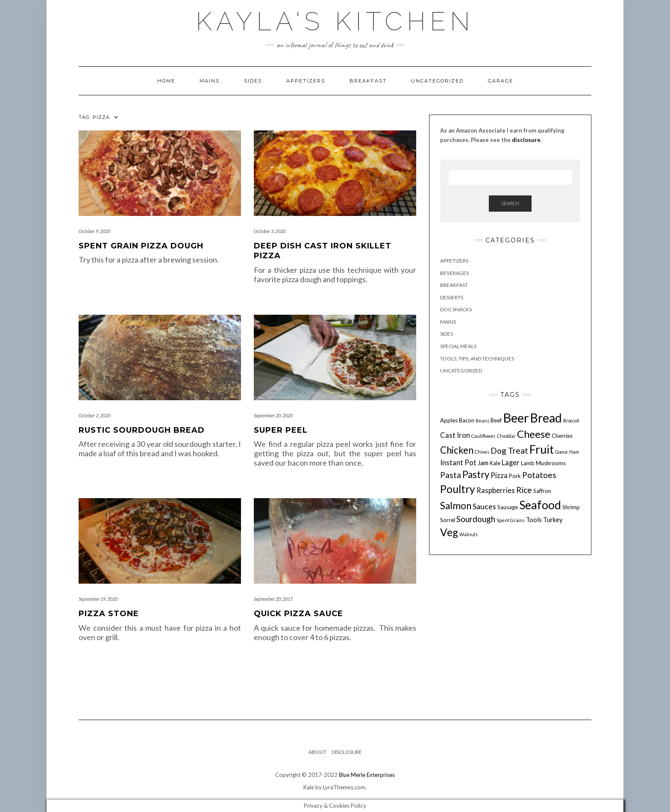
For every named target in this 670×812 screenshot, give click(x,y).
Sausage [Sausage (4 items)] (508, 507)
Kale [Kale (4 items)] (495, 463)
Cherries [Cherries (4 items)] (562, 436)
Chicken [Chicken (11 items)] (457, 450)
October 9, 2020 (94, 231)
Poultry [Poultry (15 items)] (458, 489)
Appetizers (306, 81)
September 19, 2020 (98, 599)
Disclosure (347, 752)
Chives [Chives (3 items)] (482, 452)
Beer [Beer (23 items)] (516, 418)
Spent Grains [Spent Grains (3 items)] (511, 520)
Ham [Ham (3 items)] (574, 452)
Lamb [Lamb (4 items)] (528, 463)
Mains (210, 81)
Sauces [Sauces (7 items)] (484, 506)
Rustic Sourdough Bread (142, 430)
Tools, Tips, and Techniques (477, 359)
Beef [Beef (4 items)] (496, 420)
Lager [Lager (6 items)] (511, 463)
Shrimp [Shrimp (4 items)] (571, 507)
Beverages (454, 273)
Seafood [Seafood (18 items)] (540, 505)
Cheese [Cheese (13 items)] (534, 434)
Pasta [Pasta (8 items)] (451, 475)
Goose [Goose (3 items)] (561, 452)
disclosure (526, 140)
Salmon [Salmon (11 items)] (456, 506)
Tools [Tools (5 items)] (534, 520)
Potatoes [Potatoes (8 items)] (539, 475)
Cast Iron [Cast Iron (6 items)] (455, 435)
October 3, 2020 (270, 231)
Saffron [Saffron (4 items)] (542, 491)
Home (166, 81)
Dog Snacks (456, 309)
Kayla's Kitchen (335, 21)
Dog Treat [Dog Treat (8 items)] (509, 450)
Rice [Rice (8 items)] (524, 490)
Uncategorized (437, 81)
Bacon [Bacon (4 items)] (467, 420)
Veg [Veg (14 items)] (449, 532)
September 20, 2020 (273, 415)
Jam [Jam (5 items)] (483, 463)
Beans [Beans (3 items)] (482, 421)
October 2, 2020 (94, 415)
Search (510, 203)
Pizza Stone (109, 614)
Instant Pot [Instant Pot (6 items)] (458, 463)
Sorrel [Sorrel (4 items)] (448, 520)
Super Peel (281, 430)
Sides (253, 81)
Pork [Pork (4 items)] (515, 476)
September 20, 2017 (273, 599)
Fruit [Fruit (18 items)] (542, 449)
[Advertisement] (510, 630)
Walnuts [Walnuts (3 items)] (469, 534)
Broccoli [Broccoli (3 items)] (571, 421)
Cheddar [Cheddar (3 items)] (506, 436)
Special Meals (458, 346)
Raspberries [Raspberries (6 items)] (496, 490)
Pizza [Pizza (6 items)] (499, 475)
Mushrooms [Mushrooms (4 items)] (551, 463)
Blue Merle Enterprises (367, 775)
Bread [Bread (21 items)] (546, 418)
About (317, 752)
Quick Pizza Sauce (298, 614)
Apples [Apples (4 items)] (449, 420)
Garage (501, 81)
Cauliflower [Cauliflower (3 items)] (483, 436)
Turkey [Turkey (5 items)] (553, 520)
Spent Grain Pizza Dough (141, 246)
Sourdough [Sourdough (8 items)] (476, 519)
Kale (309, 787)
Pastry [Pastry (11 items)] (476, 474)
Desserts (452, 297)
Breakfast (368, 81)
